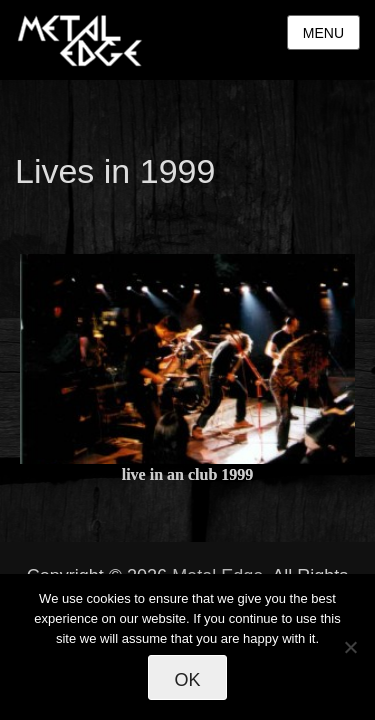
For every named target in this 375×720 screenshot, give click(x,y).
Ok (187, 680)
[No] (350, 647)
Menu (323, 33)
